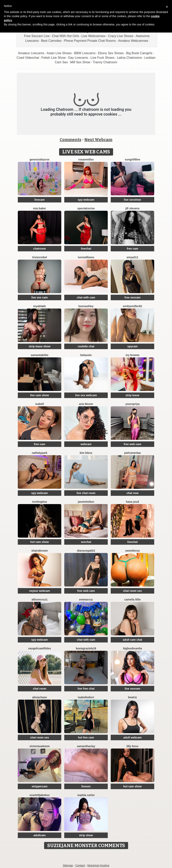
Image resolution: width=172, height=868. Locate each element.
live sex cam (40, 297)
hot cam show (39, 542)
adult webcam (133, 737)
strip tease (132, 395)
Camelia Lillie (133, 599)
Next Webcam (98, 140)
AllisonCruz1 (40, 599)
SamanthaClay (86, 746)
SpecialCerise (86, 208)
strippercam (40, 786)
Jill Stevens (132, 208)
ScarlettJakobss (40, 795)
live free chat (86, 689)
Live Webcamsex (94, 36)
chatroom (40, 249)
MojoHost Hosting (98, 865)
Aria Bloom (86, 404)
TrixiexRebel (40, 257)
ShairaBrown (39, 551)
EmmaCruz (86, 599)
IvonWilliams (86, 257)
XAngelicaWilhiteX (39, 648)
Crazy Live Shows (121, 36)
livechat (86, 249)
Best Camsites (51, 41)
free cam (132, 249)
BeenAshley (86, 306)
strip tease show (40, 346)
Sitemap (68, 865)
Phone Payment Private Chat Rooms (90, 41)
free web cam (133, 444)
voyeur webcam (39, 591)
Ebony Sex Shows (111, 53)
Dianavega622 (86, 551)
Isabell (40, 404)
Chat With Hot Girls (66, 36)
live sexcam (133, 689)
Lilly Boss (132, 746)
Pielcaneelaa (132, 453)
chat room (40, 689)
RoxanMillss (86, 159)
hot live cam (86, 737)
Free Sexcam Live (37, 36)
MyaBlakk (40, 306)
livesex (86, 786)
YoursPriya (132, 404)
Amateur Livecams (31, 53)
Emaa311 (132, 257)
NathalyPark (40, 453)
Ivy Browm (132, 355)
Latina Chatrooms (129, 58)
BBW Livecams (85, 53)
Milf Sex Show (80, 62)
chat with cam (86, 297)
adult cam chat (132, 640)
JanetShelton (86, 502)
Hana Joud (132, 502)
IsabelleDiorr (86, 697)
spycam (132, 346)
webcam (86, 444)
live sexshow (132, 200)
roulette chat (86, 346)
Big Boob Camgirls (139, 53)
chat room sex (133, 591)
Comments (70, 140)
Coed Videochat (28, 58)
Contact (80, 865)
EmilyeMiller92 (133, 306)
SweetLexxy (132, 551)
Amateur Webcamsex (133, 41)
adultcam (39, 835)
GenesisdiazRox (39, 159)
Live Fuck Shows (103, 58)
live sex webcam (86, 395)
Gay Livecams (78, 58)
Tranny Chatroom (105, 62)
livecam (39, 200)
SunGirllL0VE (132, 159)
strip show (86, 835)
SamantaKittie (39, 355)
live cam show (40, 395)
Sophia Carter (86, 795)
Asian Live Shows (59, 53)
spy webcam (86, 200)
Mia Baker (39, 208)
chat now (133, 493)
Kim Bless (86, 453)
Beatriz (132, 697)
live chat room (86, 493)
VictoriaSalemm (40, 746)
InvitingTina (40, 502)
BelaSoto (86, 355)
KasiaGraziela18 (86, 648)
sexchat (86, 542)
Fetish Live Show (54, 58)
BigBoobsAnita (132, 648)
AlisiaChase (40, 697)
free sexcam (133, 297)
